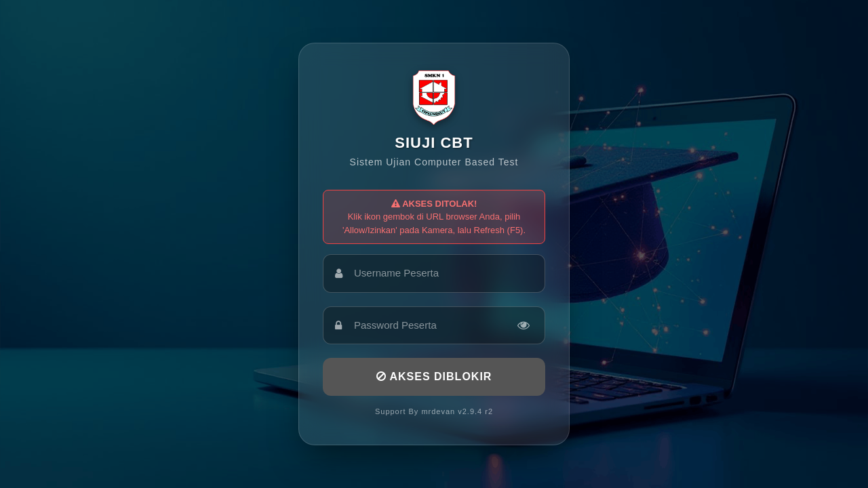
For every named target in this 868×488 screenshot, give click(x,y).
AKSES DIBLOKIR (434, 377)
